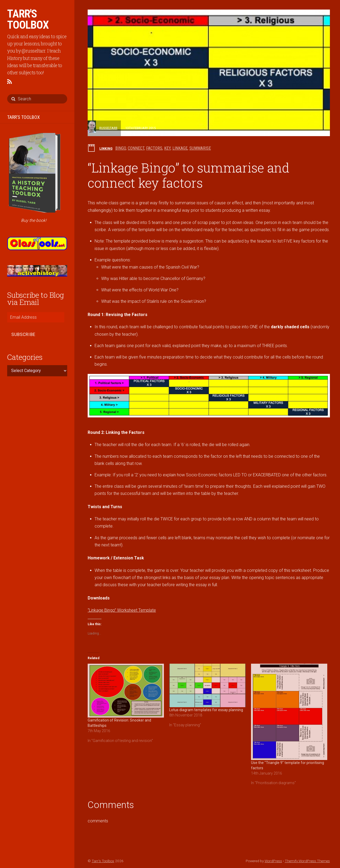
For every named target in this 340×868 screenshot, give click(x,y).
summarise (200, 148)
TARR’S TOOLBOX (24, 117)
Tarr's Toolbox (103, 861)
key (167, 148)
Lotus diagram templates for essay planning (206, 710)
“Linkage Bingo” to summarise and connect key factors (189, 175)
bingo (121, 148)
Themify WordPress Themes (307, 861)
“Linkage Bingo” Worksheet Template (122, 610)
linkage (180, 148)
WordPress (273, 861)
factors (154, 148)
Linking (106, 148)
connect (136, 148)
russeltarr (108, 128)
